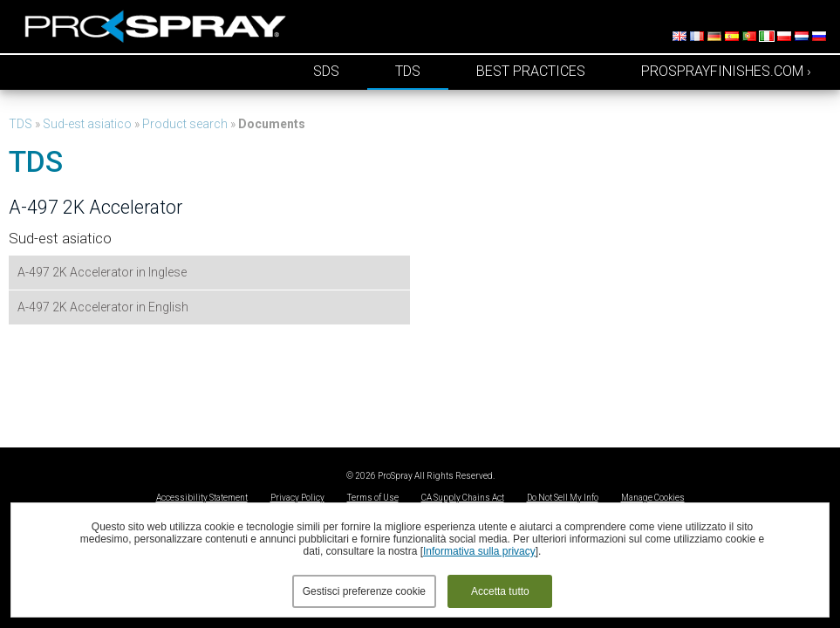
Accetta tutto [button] (500, 591)
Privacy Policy (297, 498)
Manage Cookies (653, 498)
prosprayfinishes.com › (726, 71)
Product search (185, 124)
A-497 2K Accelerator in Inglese (102, 272)
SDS (326, 71)
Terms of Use (373, 498)
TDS (408, 71)
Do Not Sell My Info (563, 498)
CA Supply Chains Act (463, 498)
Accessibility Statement (202, 498)
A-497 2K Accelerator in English (103, 307)
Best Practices (531, 71)
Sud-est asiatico (87, 124)
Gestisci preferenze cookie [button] (364, 591)
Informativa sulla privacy (479, 551)
